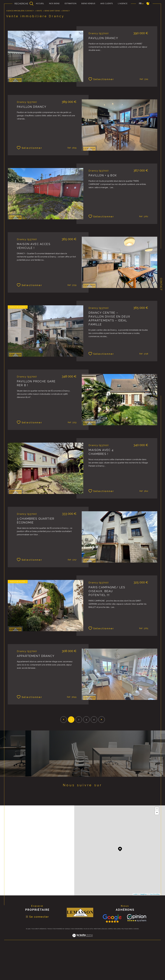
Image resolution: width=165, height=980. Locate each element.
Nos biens (54, 4)
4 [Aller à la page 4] (94, 753)
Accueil (40, 4)
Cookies (136, 962)
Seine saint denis (52, 44)
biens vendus (88, 4)
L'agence (123, 4)
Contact (161, 284)
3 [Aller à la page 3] (86, 753)
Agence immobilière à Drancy (20, 44)
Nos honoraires (77, 962)
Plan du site (88, 962)
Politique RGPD (127, 962)
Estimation (70, 4)
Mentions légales (100, 962)
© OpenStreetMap (154, 928)
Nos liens (117, 962)
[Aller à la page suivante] (102, 753)
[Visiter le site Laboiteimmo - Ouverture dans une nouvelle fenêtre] (82, 972)
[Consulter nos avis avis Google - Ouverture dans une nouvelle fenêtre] (112, 952)
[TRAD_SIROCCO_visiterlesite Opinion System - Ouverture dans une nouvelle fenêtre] (136, 952)
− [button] (157, 846)
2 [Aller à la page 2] (79, 753)
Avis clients (107, 4)
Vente (39, 44)
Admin (110, 962)
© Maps (143, 928)
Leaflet (135, 928)
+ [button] (157, 842)
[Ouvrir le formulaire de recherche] (24, 4)
